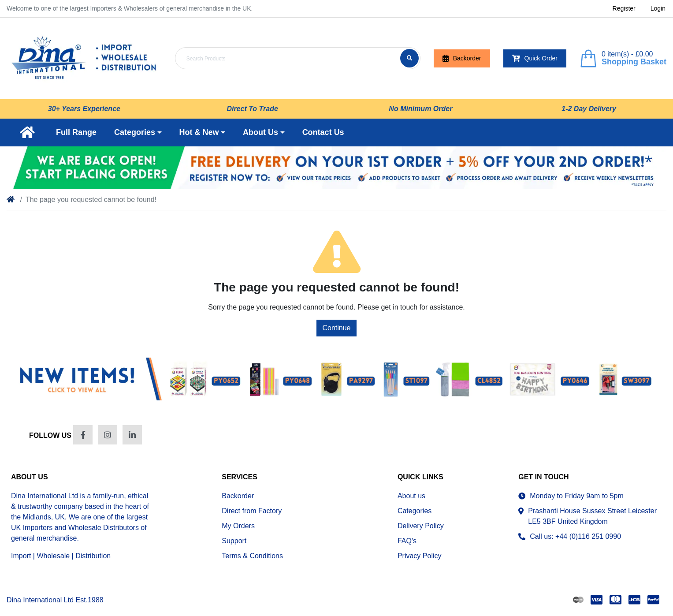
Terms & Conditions (252, 556)
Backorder (462, 58)
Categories (415, 511)
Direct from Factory (252, 511)
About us (411, 496)
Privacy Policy (420, 556)
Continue (336, 328)
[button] (138, 133)
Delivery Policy (421, 526)
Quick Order (535, 58)
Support (234, 541)
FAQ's (407, 541)
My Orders (238, 526)
